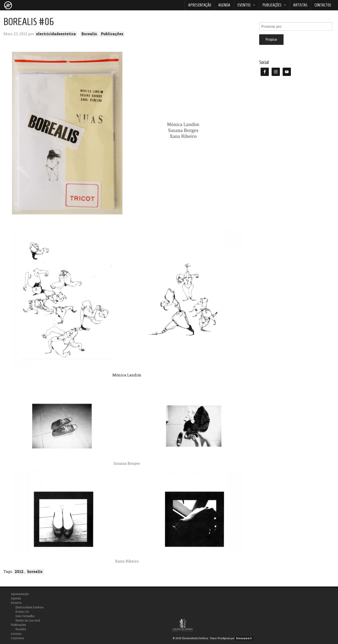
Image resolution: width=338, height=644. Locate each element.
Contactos (323, 5)
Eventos (244, 5)
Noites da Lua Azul (28, 620)
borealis (35, 571)
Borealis (89, 34)
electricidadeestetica (56, 34)
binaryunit (244, 638)
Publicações (272, 5)
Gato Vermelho (25, 616)
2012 (19, 571)
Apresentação (200, 5)
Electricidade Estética (29, 607)
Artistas (300, 5)
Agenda (224, 5)
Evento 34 (22, 612)
